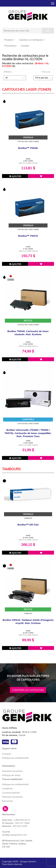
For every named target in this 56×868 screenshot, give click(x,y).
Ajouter (15, 176)
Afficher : (8, 72)
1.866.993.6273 (22, 820)
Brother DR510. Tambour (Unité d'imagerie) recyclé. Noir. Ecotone (28, 621)
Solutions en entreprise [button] (32, 40)
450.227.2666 (22, 823)
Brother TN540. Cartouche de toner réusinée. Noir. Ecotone (28, 333)
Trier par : (46, 72)
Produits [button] (9, 40)
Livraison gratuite (11, 793)
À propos (7, 754)
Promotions (10, 46)
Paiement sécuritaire (12, 771)
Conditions (7, 788)
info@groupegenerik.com (14, 835)
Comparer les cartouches (28, 690)
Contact (25, 46)
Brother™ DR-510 (28, 525)
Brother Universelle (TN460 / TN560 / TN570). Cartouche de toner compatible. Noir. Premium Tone (28, 433)
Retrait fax (7, 801)
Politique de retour (11, 775)
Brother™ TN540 (28, 148)
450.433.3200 (20, 826)
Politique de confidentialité (15, 758)
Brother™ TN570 (28, 236)
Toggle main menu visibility (53, 3)
